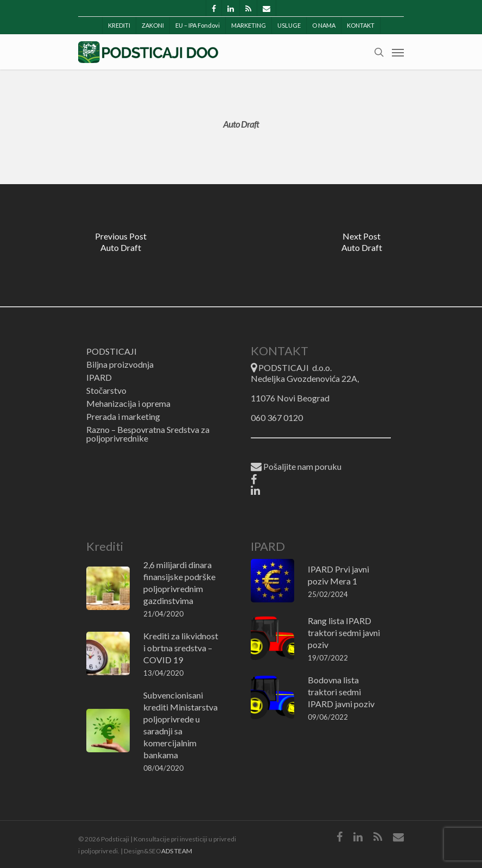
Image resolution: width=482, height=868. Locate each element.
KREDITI (119, 25)
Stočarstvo (106, 391)
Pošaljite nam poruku (296, 467)
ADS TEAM (177, 851)
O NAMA (324, 25)
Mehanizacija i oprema (128, 404)
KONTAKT (361, 25)
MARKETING (249, 25)
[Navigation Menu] (398, 52)
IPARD (99, 378)
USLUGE (289, 25)
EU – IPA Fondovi (198, 25)
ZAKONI (153, 25)
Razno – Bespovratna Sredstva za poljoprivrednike (148, 434)
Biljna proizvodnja (120, 364)
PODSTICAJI (112, 351)
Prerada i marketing (123, 417)
